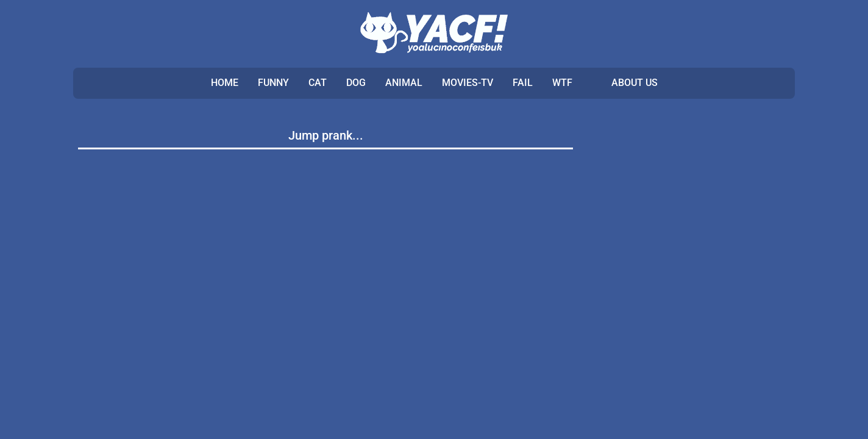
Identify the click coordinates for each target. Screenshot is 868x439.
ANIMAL (404, 83)
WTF (562, 83)
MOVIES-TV (468, 83)
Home (225, 83)
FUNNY (273, 83)
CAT (318, 83)
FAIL (523, 83)
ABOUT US (635, 83)
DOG (356, 83)
